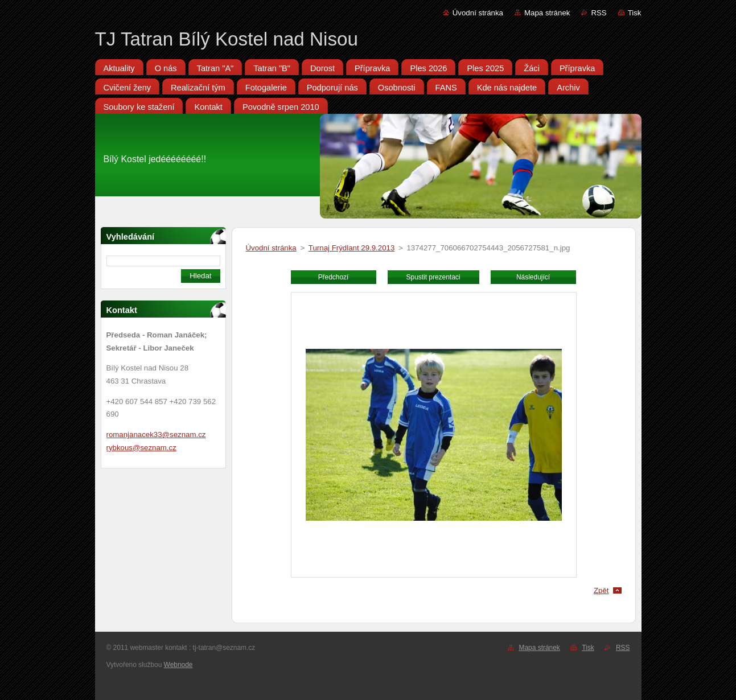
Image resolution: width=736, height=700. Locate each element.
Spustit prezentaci (433, 277)
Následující (533, 277)
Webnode (178, 665)
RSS (599, 13)
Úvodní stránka (478, 13)
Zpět (601, 590)
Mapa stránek (547, 13)
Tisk (635, 13)
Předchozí (334, 277)
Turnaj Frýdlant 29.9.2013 (351, 248)
